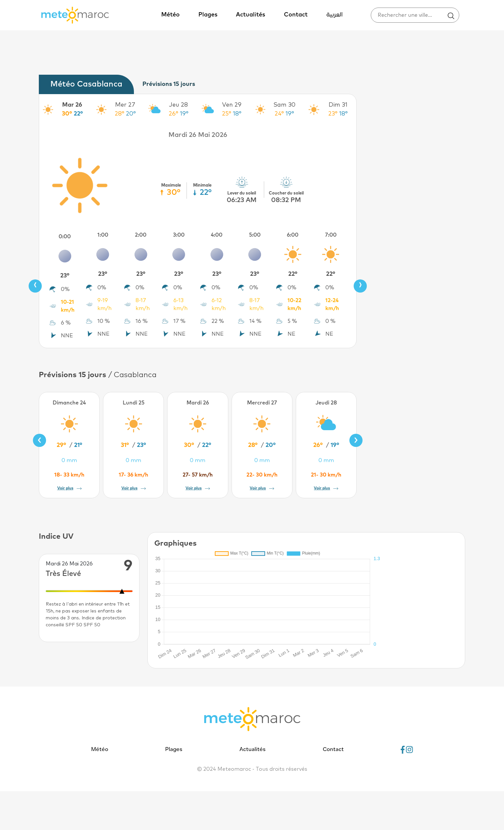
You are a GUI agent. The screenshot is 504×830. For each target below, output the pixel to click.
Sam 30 (284, 105)
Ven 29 (232, 105)
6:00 (293, 235)
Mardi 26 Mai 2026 (198, 135)
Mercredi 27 (262, 403)
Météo (170, 15)
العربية (335, 15)
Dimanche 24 (69, 403)
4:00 (217, 235)
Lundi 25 (134, 403)
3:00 (179, 235)
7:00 (331, 235)
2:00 (141, 235)
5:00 (255, 235)
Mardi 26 (198, 403)
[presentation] (35, 286)
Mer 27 (125, 105)
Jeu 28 (178, 105)
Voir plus (69, 488)
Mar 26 (72, 105)
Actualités (251, 15)
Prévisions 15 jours (169, 84)
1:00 (103, 235)
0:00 (65, 237)
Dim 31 (338, 105)
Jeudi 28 (326, 403)
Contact (296, 15)
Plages (208, 15)
